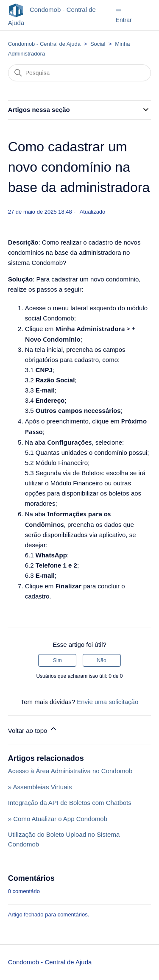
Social (98, 44)
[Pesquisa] (80, 73)
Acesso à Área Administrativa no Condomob (70, 771)
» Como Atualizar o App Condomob (58, 819)
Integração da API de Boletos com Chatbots (70, 803)
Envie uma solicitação (107, 702)
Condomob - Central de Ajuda (44, 44)
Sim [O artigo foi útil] (57, 660)
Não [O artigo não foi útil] (102, 660)
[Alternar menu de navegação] (119, 10)
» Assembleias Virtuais (40, 787)
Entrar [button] (124, 20)
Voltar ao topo (33, 729)
